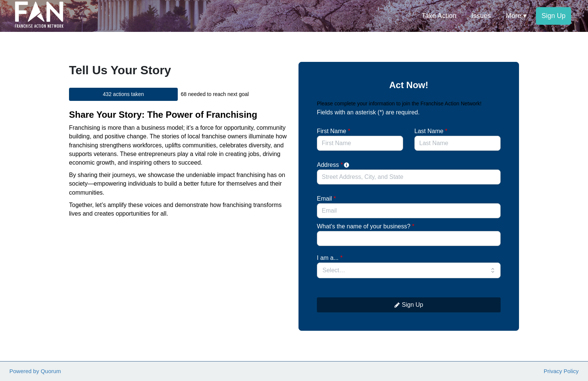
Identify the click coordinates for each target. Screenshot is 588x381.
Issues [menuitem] (481, 16)
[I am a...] (409, 270)
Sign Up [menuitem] (553, 16)
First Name (334, 131)
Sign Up (409, 305)
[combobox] (409, 177)
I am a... (330, 258)
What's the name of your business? (366, 226)
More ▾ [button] (516, 16)
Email (326, 199)
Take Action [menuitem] (439, 16)
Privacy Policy (561, 371)
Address (334, 165)
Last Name (431, 131)
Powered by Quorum (35, 371)
